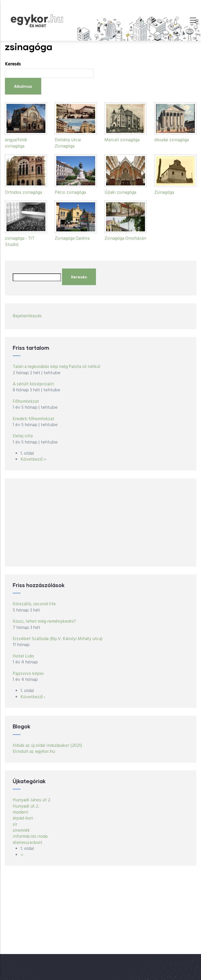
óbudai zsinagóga (172, 140)
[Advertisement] (101, 522)
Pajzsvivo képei (28, 674)
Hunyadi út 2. (26, 806)
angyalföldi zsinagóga (16, 143)
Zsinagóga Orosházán (125, 239)
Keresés (13, 64)
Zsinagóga (164, 193)
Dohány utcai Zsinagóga (68, 143)
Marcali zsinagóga (122, 140)
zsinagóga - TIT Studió (20, 241)
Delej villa (23, 436)
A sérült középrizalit (33, 384)
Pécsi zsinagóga (70, 193)
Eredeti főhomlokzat (33, 419)
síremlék (21, 831)
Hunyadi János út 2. (32, 800)
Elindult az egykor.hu (34, 752)
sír (15, 825)
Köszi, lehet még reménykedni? (44, 622)
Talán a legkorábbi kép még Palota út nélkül (57, 367)
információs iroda (30, 837)
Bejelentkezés (27, 316)
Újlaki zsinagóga (120, 193)
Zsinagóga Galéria (72, 239)
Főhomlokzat (26, 402)
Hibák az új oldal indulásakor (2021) (47, 746)
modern (20, 812)
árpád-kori (23, 818)
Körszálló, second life (34, 604)
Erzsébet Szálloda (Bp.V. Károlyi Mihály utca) (58, 639)
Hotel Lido (23, 656)
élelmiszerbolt (27, 843)
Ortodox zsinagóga (23, 193)
